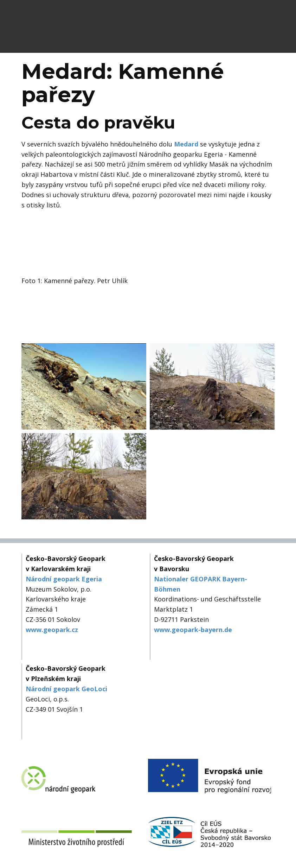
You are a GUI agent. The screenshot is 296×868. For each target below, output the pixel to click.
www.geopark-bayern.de (193, 630)
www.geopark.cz (52, 630)
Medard (186, 144)
